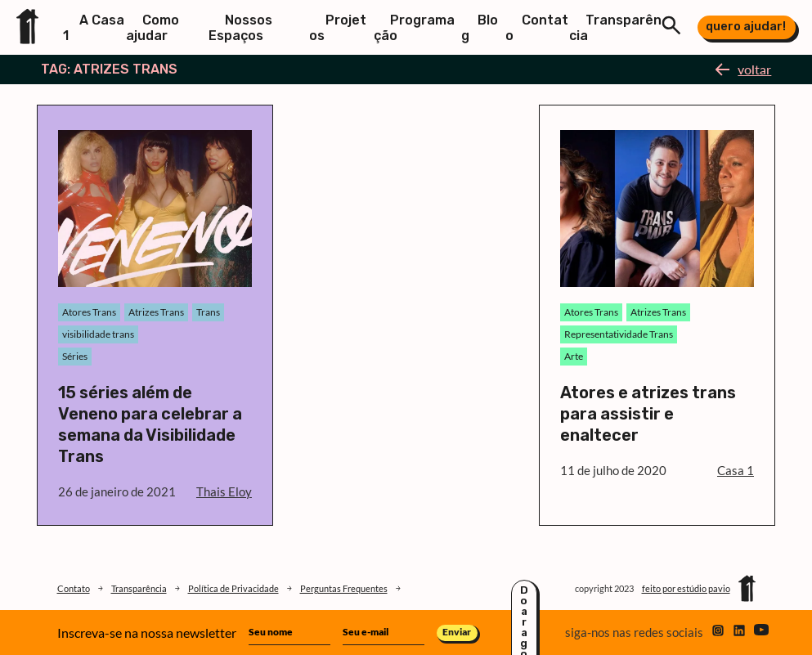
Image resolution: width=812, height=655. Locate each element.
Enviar (457, 632)
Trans (208, 312)
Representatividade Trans (619, 334)
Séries (75, 356)
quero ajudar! (746, 26)
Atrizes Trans (156, 312)
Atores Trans (89, 312)
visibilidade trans (98, 334)
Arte (574, 356)
